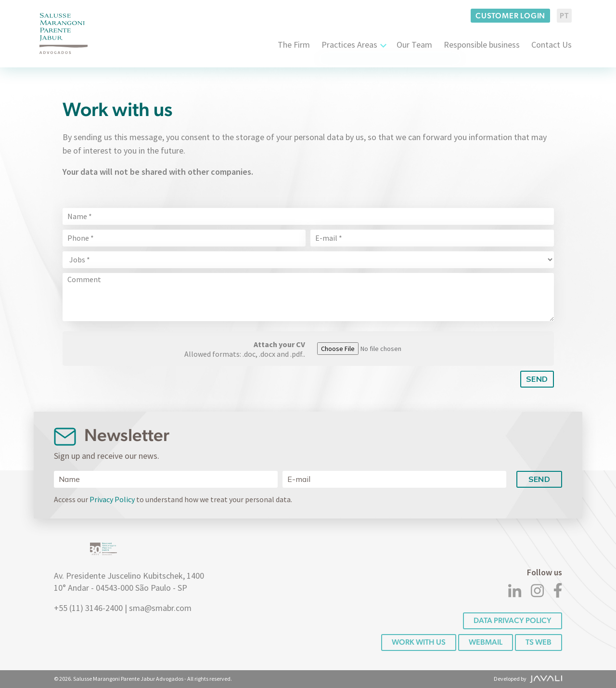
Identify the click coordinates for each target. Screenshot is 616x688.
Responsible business (482, 45)
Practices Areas (349, 45)
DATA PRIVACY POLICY (513, 620)
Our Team (414, 45)
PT (564, 16)
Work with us (419, 642)
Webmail (486, 642)
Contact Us (552, 45)
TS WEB (539, 642)
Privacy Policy (112, 499)
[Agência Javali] (545, 679)
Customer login (510, 16)
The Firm (294, 45)
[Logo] (64, 33)
